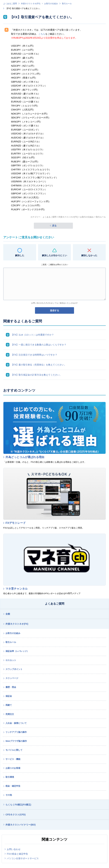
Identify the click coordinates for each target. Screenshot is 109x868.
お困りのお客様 (13, 768)
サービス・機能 (13, 759)
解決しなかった (89, 255)
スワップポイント (14, 669)
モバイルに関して (14, 750)
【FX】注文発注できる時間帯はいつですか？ (34, 355)
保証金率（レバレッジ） (17, 651)
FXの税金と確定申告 (17, 854)
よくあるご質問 (10, 4)
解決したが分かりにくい (54, 255)
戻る (54, 226)
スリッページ (12, 678)
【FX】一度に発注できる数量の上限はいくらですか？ (39, 345)
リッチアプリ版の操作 (16, 732)
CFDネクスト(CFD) (16, 815)
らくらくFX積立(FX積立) (18, 805)
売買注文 (10, 714)
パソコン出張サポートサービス (23, 858)
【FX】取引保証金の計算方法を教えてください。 (36, 375)
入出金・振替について (16, 723)
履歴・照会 (11, 687)
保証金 (9, 696)
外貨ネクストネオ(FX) (31, 4)
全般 (8, 614)
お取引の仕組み (51, 4)
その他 (9, 795)
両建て (9, 705)
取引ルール (67, 4)
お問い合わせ (14, 849)
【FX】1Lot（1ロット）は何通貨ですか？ (32, 335)
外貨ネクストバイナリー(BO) (20, 825)
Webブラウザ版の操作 (16, 741)
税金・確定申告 (13, 786)
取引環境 (10, 777)
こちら (42, 34)
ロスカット (11, 660)
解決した (20, 255)
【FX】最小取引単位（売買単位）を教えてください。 (39, 365)
